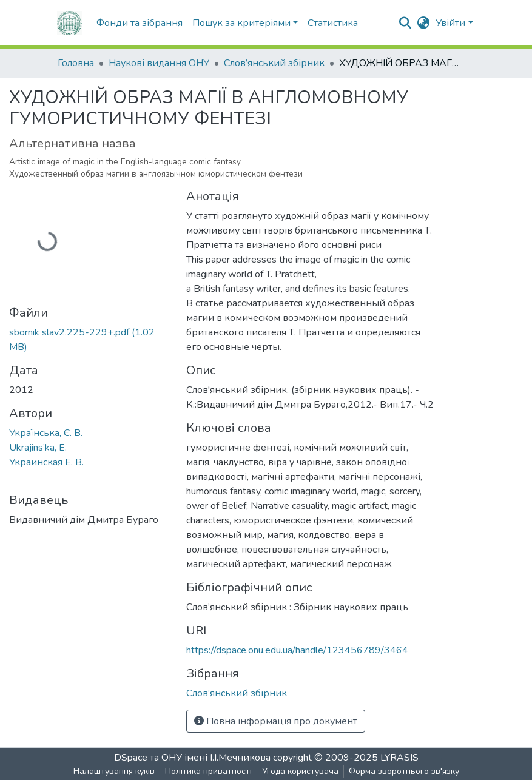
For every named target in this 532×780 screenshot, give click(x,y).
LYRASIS (399, 758)
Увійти (450, 23)
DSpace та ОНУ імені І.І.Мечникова (194, 758)
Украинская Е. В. (46, 462)
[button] (423, 23)
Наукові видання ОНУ (159, 63)
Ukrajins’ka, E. (38, 448)
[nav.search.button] (405, 23)
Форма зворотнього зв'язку (404, 771)
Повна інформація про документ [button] (276, 721)
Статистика (333, 23)
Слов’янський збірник (274, 63)
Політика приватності (208, 771)
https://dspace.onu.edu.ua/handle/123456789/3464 (297, 650)
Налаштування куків (114, 771)
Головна (76, 63)
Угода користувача (300, 771)
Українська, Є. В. (46, 433)
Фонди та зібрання (140, 23)
